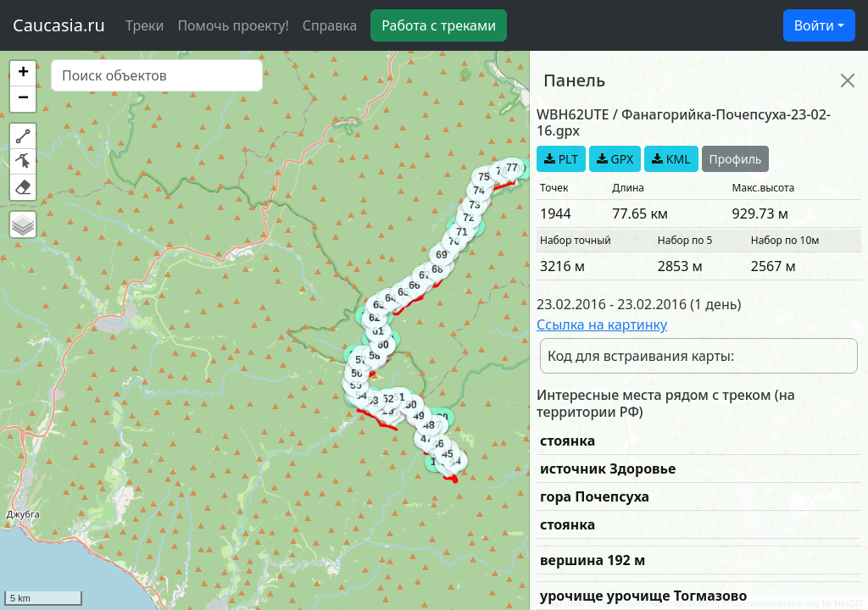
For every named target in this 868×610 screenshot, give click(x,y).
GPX (615, 159)
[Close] (848, 80)
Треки (145, 25)
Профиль (736, 159)
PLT (561, 159)
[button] (23, 74)
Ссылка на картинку (602, 324)
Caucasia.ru (59, 25)
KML (671, 159)
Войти (814, 25)
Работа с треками (439, 25)
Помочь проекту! (233, 25)
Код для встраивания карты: (641, 356)
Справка (330, 25)
